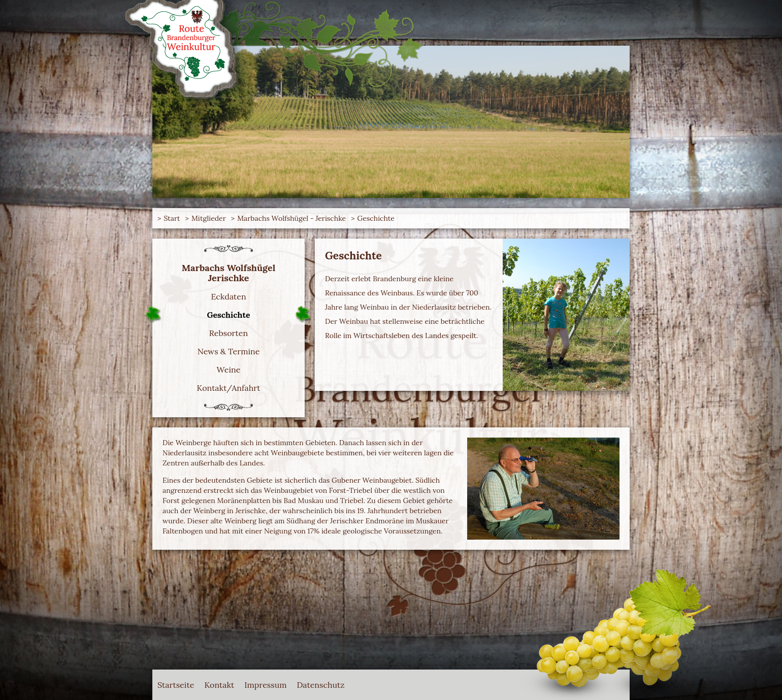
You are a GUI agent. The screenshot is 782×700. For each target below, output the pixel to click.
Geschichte (376, 218)
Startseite (176, 685)
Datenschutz (321, 685)
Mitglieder (209, 218)
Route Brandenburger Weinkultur (198, 51)
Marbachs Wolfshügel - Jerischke (291, 218)
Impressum (265, 685)
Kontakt (219, 685)
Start (172, 218)
